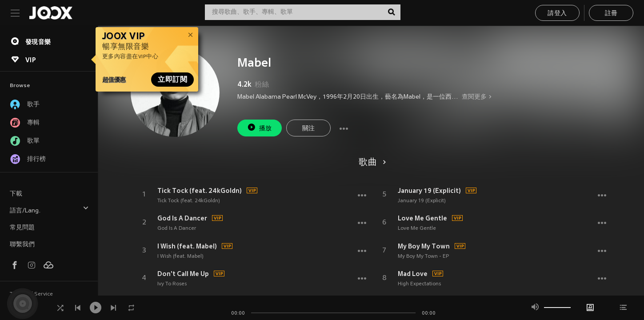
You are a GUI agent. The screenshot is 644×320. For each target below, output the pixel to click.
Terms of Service (31, 294)
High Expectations (419, 284)
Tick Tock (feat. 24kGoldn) (200, 191)
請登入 (557, 14)
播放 (260, 127)
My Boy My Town (424, 246)
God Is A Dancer (182, 218)
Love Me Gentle (422, 218)
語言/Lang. (49, 210)
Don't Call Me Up (183, 274)
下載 (16, 194)
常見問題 (22, 228)
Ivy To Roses (172, 284)
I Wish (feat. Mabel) (187, 246)
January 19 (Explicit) (429, 191)
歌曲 (371, 163)
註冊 (611, 14)
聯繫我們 (22, 245)
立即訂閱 (172, 80)
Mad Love (413, 274)
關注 (309, 129)
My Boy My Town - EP (423, 256)
